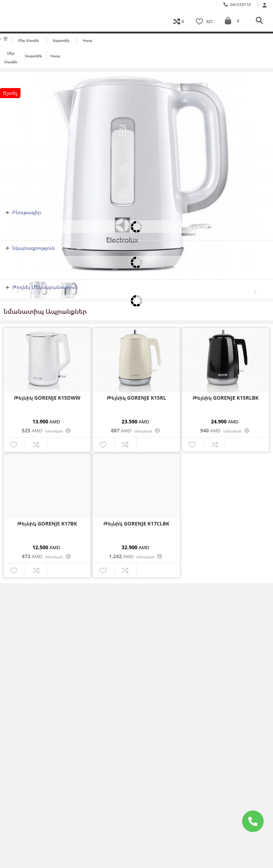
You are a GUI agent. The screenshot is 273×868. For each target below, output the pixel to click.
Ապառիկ (61, 40)
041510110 (237, 4)
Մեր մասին (29, 40)
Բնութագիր (23, 212)
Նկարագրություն (30, 248)
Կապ (87, 40)
